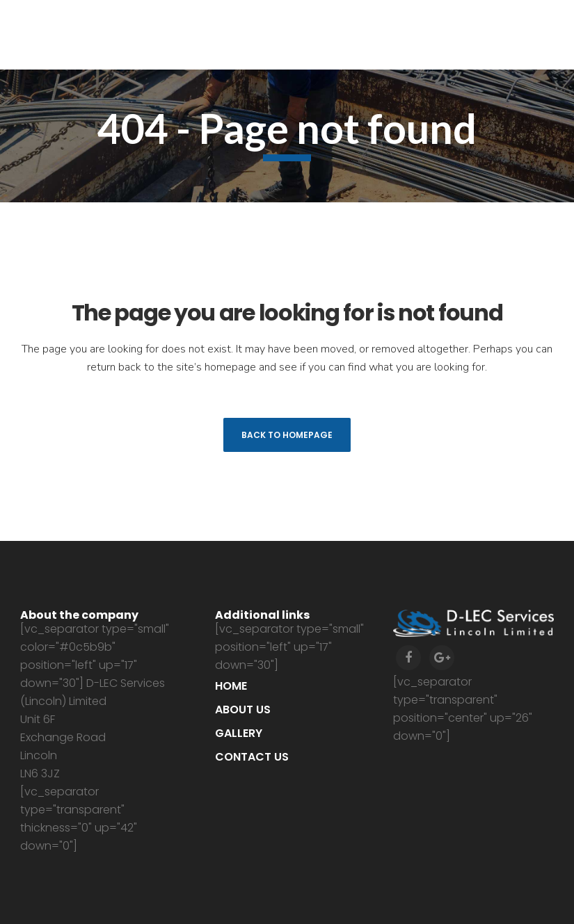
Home (231, 686)
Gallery (239, 733)
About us (243, 710)
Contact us (252, 757)
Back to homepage (287, 435)
